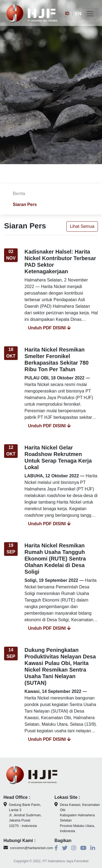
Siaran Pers (25, 204)
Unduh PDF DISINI (49, 330)
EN (78, 14)
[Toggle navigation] (90, 14)
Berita (19, 194)
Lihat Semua (82, 228)
